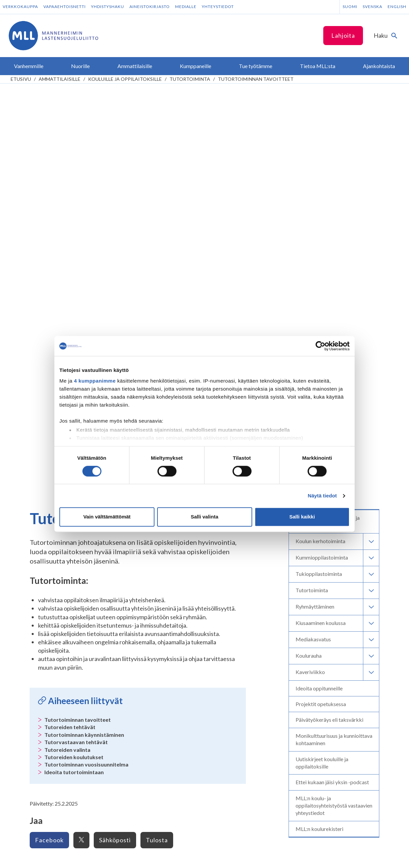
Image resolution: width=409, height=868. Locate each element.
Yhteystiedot (218, 7)
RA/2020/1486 (233, 747)
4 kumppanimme (95, 381)
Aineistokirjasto (150, 7)
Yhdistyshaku (108, 7)
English (397, 7)
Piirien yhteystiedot (230, 559)
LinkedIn (137, 621)
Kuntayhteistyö (130, 551)
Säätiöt (216, 542)
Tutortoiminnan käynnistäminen (84, 325)
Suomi (350, 7)
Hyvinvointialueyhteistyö (139, 559)
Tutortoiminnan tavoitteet (256, 79)
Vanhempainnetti (39, 479)
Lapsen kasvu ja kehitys (42, 491)
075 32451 (39, 641)
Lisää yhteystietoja (43, 654)
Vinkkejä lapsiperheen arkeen (48, 508)
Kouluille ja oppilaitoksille (125, 79)
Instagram (138, 614)
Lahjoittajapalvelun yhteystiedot (58, 667)
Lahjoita (343, 35)
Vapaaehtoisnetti (65, 7)
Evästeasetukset (127, 856)
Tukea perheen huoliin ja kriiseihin (52, 517)
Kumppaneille (130, 539)
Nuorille (27, 547)
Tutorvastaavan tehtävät (76, 333)
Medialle (186, 7)
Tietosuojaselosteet (36, 856)
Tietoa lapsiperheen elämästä (48, 500)
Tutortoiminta (190, 79)
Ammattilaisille (60, 79)
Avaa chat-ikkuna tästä (338, 675)
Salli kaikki (302, 517)
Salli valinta (205, 517)
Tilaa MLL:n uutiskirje (143, 649)
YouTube (137, 636)
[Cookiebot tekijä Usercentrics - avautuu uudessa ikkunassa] (320, 346)
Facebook (49, 431)
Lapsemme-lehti (226, 534)
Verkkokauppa (20, 7)
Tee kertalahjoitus (236, 614)
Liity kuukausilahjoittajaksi (246, 621)
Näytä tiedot (322, 496)
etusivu (21, 79)
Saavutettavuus (84, 856)
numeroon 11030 (235, 699)
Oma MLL (55, 680)
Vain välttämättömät (107, 517)
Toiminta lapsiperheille (41, 525)
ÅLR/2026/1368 (234, 784)
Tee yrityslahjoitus (236, 628)
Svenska (372, 7)
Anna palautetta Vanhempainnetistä (55, 534)
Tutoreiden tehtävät (70, 318)
